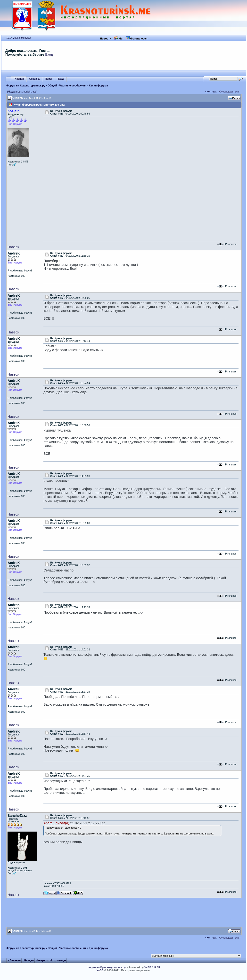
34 (40, 98)
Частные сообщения (73, 85)
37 (50, 98)
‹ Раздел (28, 960)
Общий (52, 85)
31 (30, 98)
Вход (49, 54)
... (27, 98)
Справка (34, 79)
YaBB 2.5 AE (152, 967)
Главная (19, 79)
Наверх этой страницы (51, 960)
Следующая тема (229, 92)
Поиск (49, 79)
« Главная (14, 960)
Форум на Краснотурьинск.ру (26, 85)
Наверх (13, 247)
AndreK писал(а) (56, 823)
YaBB (100, 970)
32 (34, 98)
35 (44, 98)
